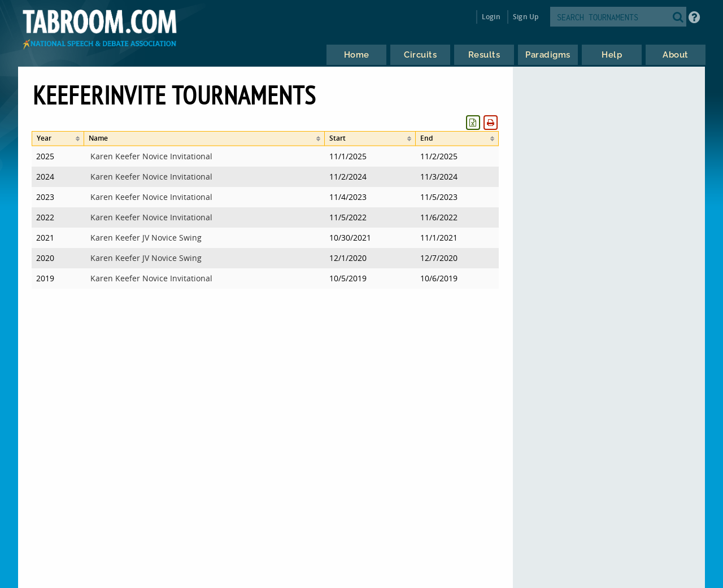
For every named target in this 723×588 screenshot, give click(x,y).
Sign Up (526, 17)
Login (491, 17)
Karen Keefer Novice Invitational (151, 156)
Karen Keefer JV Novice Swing (146, 238)
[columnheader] (58, 139)
